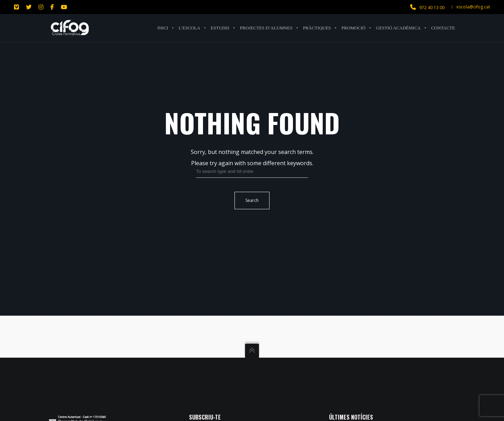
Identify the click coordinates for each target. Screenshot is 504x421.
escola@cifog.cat (471, 7)
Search (252, 200)
